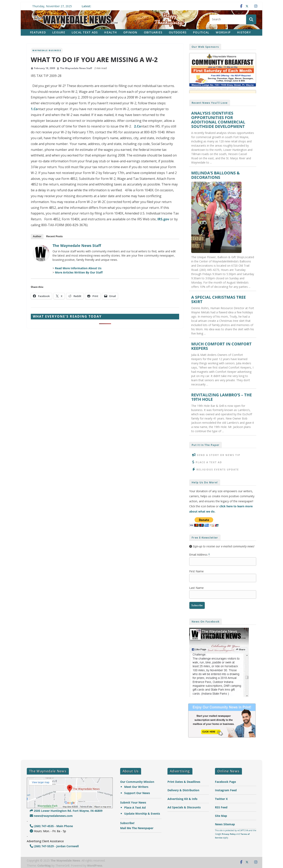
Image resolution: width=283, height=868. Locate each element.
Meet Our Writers (136, 787)
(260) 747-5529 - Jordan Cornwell (54, 846)
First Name (196, 571)
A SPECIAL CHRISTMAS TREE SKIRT (218, 299)
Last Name (196, 588)
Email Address (200, 555)
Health (111, 32)
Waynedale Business (47, 50)
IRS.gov (163, 219)
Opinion (130, 32)
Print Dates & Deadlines (184, 782)
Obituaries (153, 32)
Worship (223, 32)
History (244, 32)
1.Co (34, 109)
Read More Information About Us (78, 268)
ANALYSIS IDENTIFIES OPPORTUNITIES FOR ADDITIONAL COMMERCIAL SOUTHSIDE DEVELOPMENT (218, 120)
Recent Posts (54, 236)
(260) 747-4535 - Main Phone (51, 826)
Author (37, 236)
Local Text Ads (85, 32)
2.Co (137, 126)
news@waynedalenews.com (51, 816)
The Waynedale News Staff (76, 68)
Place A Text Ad (209, 462)
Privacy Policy (229, 834)
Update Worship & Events (142, 814)
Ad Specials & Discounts (184, 807)
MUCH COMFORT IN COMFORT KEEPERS (221, 346)
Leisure (59, 32)
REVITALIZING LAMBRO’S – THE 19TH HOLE (222, 397)
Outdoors (178, 32)
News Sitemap (225, 824)
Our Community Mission (137, 782)
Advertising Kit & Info (182, 799)
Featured (38, 32)
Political (201, 32)
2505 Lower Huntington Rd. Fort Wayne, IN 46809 (66, 811)
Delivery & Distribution (183, 790)
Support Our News (137, 793)
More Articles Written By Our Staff (79, 272)
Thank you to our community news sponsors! (214, 89)
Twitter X (221, 799)
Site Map (221, 816)
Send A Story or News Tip (219, 455)
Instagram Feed (226, 790)
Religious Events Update (218, 470)
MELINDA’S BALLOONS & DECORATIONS (215, 175)
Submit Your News (133, 802)
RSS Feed (221, 807)
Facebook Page (225, 782)
